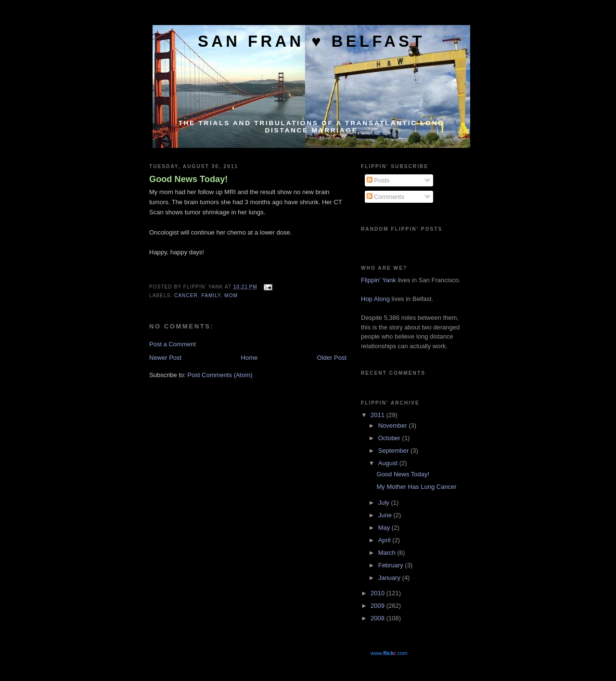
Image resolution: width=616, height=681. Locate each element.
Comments (385, 197)
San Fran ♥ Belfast (311, 41)
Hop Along (375, 299)
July (385, 503)
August (389, 463)
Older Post (332, 358)
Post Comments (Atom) (220, 375)
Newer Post (165, 358)
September (394, 451)
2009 (379, 606)
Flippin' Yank (379, 280)
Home (250, 358)
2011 (379, 415)
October (390, 438)
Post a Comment (173, 344)
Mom (231, 295)
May (385, 528)
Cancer (186, 295)
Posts (378, 180)
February (392, 565)
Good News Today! (188, 179)
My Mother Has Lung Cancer (416, 487)
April (385, 540)
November (394, 426)
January (390, 578)
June (386, 515)
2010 (379, 593)
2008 (379, 618)
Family (211, 295)
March (388, 553)
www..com (389, 653)
